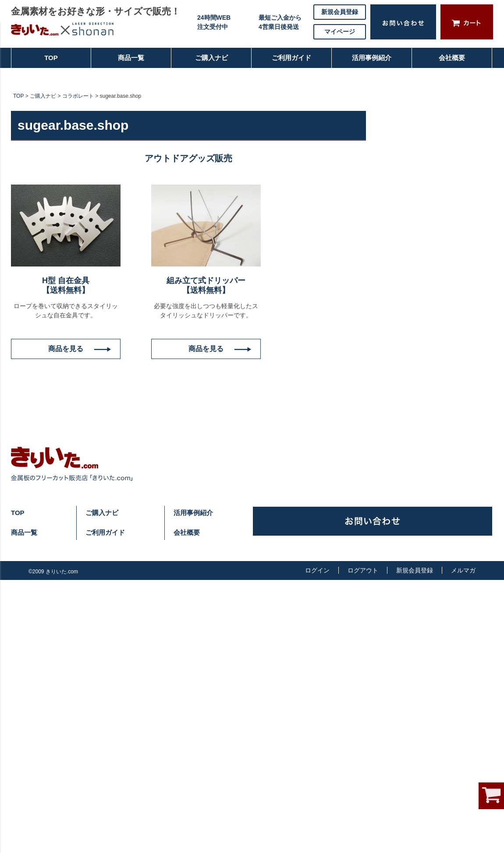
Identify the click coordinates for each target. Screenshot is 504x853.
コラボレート (78, 96)
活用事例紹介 (372, 61)
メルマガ (463, 570)
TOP (35, 61)
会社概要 (448, 61)
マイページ (340, 32)
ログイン (317, 570)
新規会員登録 (340, 12)
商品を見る (66, 349)
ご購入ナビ (211, 61)
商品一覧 (127, 61)
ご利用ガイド (287, 61)
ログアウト (363, 570)
